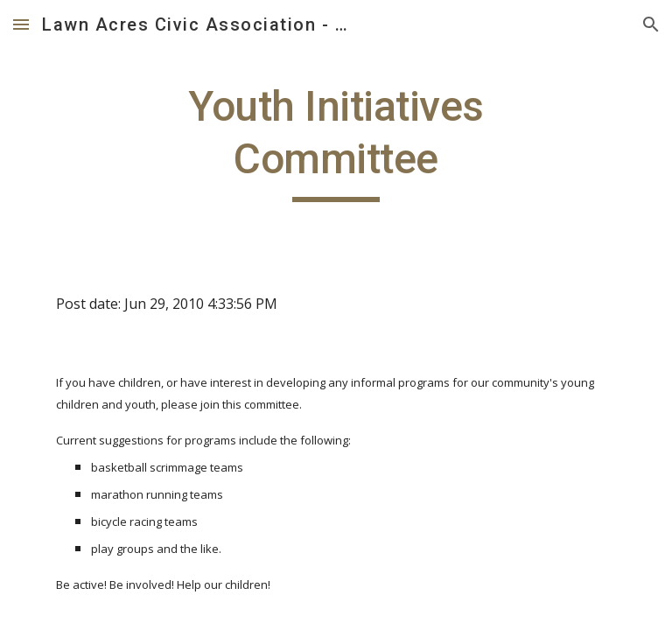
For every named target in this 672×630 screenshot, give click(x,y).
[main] (336, 141)
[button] (21, 24)
